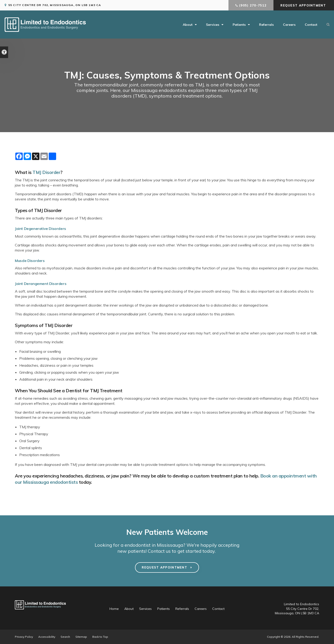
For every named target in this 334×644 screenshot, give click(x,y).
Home (114, 609)
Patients (239, 25)
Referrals (266, 25)
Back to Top (100, 637)
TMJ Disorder (46, 172)
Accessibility (47, 637)
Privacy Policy (24, 637)
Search (65, 637)
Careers (289, 25)
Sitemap (81, 637)
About (188, 25)
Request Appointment (304, 5)
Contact (311, 25)
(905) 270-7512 (253, 5)
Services (213, 25)
